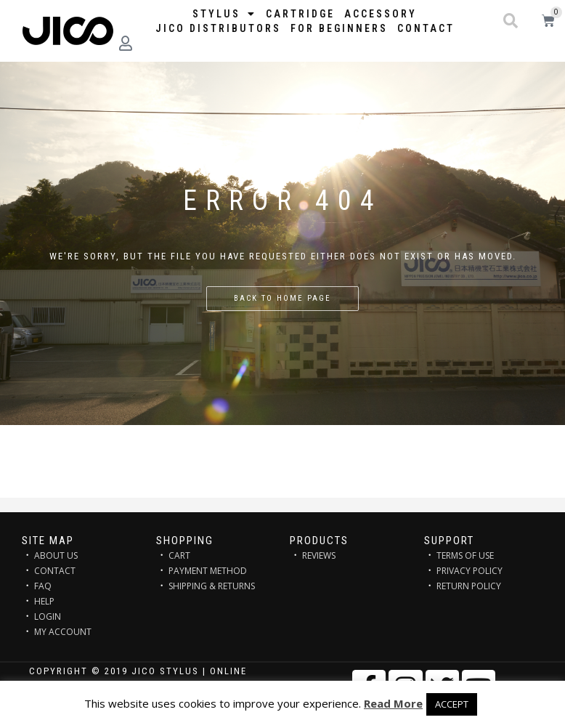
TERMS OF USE (465, 555)
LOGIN (48, 616)
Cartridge (300, 14)
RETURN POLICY (469, 586)
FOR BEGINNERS (339, 28)
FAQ (43, 586)
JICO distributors (218, 28)
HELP (44, 601)
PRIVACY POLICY (470, 571)
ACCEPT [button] (452, 704)
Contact (426, 28)
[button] (511, 21)
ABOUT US (56, 555)
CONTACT (55, 571)
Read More (393, 703)
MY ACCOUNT (63, 632)
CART (179, 555)
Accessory (381, 14)
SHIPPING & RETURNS (212, 586)
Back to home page (282, 298)
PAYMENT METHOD (208, 571)
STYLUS (224, 14)
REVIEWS (319, 555)
